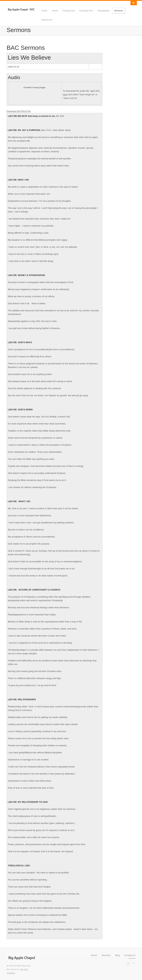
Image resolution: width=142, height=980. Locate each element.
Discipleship (103, 11)
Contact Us (130, 955)
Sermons (119, 11)
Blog (117, 955)
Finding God (69, 11)
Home (55, 11)
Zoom (44, 11)
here (65, 94)
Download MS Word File (19, 111)
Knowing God (86, 11)
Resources (47, 20)
